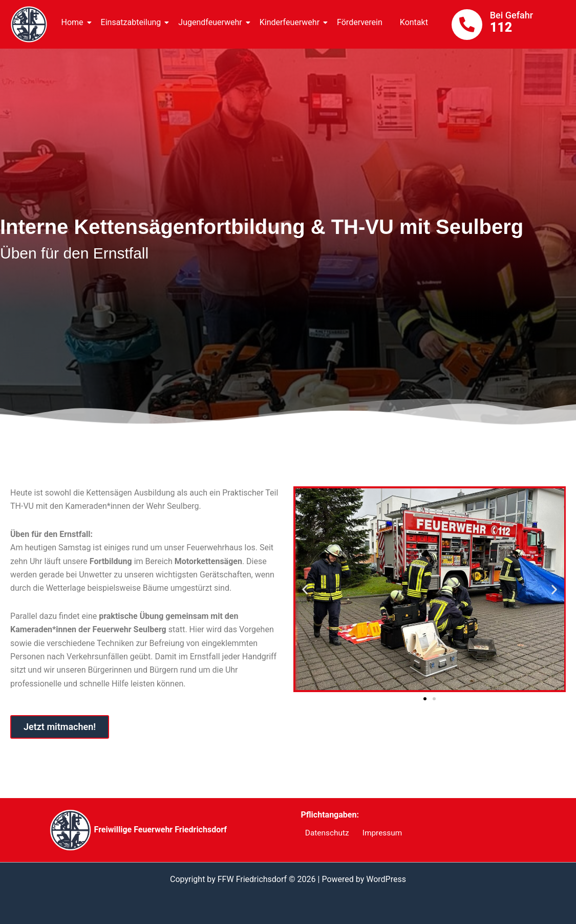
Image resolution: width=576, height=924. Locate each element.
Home (74, 22)
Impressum (376, 833)
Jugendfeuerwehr (212, 22)
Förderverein (360, 22)
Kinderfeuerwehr (291, 22)
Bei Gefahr (511, 15)
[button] (305, 589)
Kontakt (414, 22)
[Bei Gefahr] (467, 25)
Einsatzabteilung (133, 22)
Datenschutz (324, 833)
